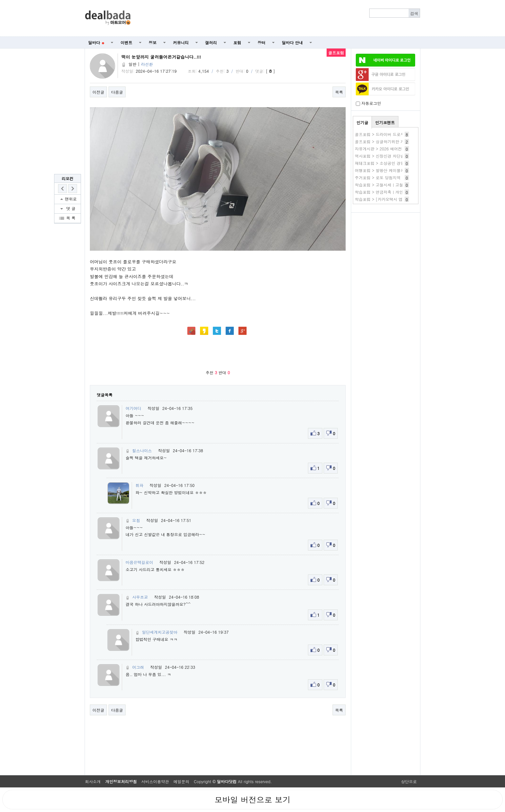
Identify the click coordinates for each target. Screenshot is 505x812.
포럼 (237, 42)
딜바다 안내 (293, 42)
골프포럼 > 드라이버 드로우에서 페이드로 (392, 134)
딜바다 (96, 42)
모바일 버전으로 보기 (253, 800)
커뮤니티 (181, 42)
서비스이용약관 (155, 781)
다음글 (117, 92)
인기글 (362, 122)
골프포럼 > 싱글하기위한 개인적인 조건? (391, 141)
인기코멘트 (385, 122)
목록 (339, 92)
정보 (153, 42)
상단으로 (409, 781)
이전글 (98, 92)
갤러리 (211, 42)
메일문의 (181, 781)
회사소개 (93, 781)
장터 (262, 42)
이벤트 (127, 42)
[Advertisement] (279, 18)
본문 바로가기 (0, 0)
